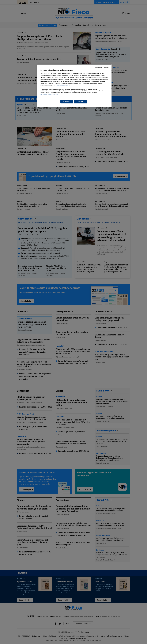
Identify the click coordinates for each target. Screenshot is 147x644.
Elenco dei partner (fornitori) (50, 95)
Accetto (81, 102)
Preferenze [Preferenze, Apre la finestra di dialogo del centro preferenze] (67, 102)
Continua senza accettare (102, 67)
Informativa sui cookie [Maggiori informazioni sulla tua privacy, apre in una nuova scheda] (63, 85)
